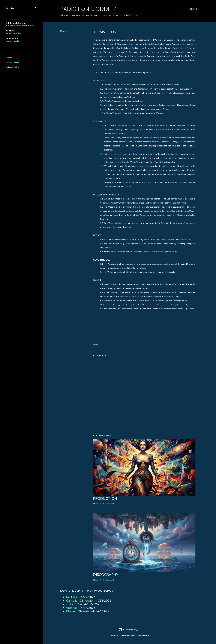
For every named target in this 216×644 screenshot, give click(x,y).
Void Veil (72, 608)
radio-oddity (13, 41)
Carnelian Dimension (80, 600)
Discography (106, 574)
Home (9, 58)
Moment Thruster (78, 611)
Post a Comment (107, 504)
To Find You (74, 604)
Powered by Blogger (129, 630)
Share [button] (63, 31)
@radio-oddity (13, 33)
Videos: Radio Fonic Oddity (20, 26)
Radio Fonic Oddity (88, 9)
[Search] (194, 9)
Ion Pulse (72, 597)
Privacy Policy (13, 67)
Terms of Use (13, 62)
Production (105, 498)
